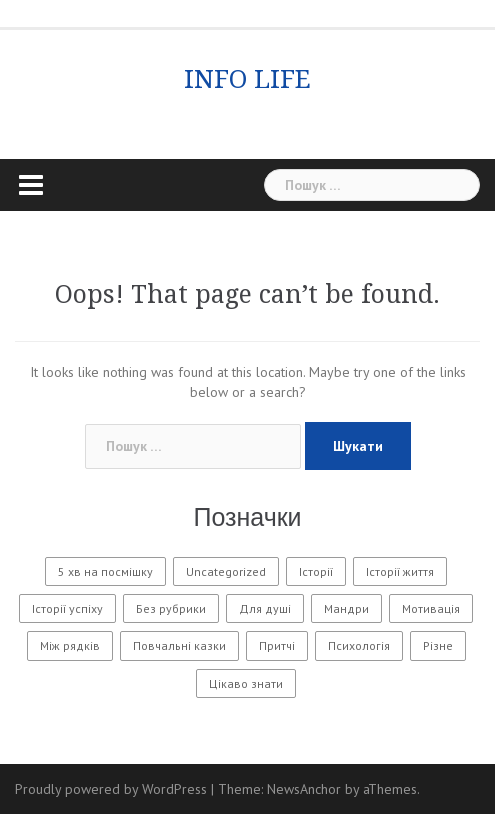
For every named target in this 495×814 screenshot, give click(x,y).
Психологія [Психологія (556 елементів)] (359, 645)
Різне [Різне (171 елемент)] (438, 645)
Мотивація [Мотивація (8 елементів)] (431, 608)
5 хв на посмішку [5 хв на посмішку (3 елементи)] (105, 571)
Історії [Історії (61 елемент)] (316, 571)
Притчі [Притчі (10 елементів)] (277, 645)
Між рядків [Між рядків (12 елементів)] (70, 645)
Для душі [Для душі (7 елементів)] (265, 608)
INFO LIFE (247, 79)
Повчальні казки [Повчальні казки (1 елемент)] (179, 645)
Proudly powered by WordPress (111, 789)
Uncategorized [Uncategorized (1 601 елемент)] (226, 571)
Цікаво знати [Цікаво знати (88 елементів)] (246, 683)
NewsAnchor (304, 789)
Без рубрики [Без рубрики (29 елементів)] (171, 608)
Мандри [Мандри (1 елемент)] (346, 608)
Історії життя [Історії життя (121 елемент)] (400, 571)
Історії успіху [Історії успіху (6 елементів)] (67, 608)
